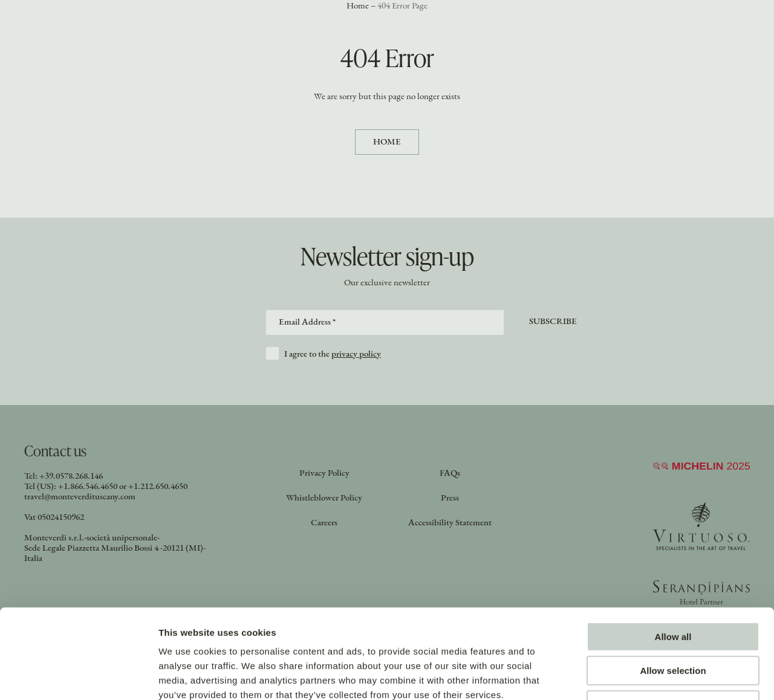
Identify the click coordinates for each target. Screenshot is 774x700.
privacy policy (356, 355)
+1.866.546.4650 (88, 487)
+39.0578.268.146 (71, 477)
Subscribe (553, 322)
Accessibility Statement (450, 523)
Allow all (673, 555)
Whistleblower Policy (324, 498)
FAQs (450, 474)
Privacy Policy (324, 474)
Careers (324, 523)
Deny (673, 624)
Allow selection (673, 590)
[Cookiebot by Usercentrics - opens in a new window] (78, 676)
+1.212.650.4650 (158, 487)
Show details (635, 676)
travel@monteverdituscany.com (80, 497)
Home (387, 142)
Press (450, 498)
